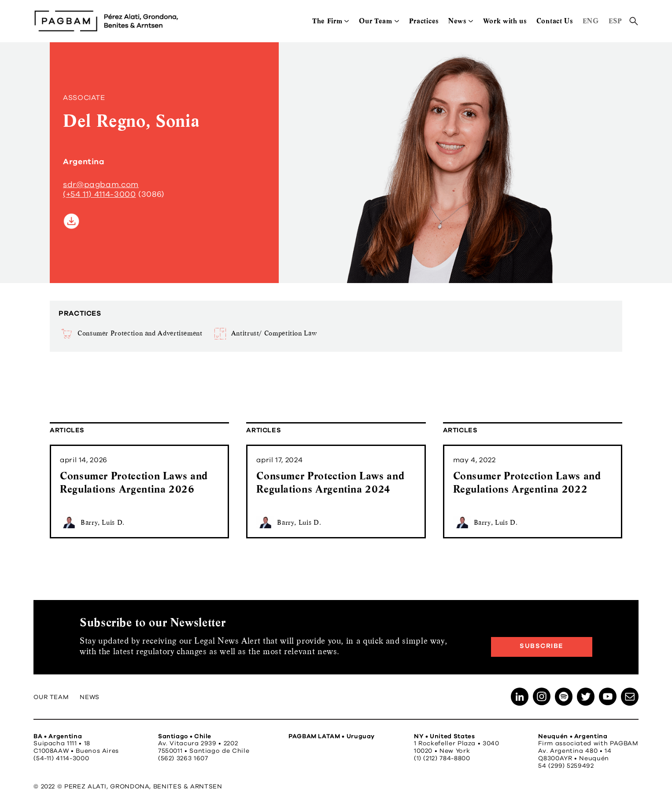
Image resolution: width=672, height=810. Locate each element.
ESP (615, 21)
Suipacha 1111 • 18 (62, 744)
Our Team (375, 21)
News (457, 21)
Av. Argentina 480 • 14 (575, 751)
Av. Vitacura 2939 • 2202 (198, 744)
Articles (67, 430)
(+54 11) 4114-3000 (100, 195)
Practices (424, 21)
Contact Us (555, 21)
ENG (591, 21)
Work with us (505, 21)
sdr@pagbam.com (101, 185)
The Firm (327, 21)
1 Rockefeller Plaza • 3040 (457, 744)
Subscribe (542, 646)
